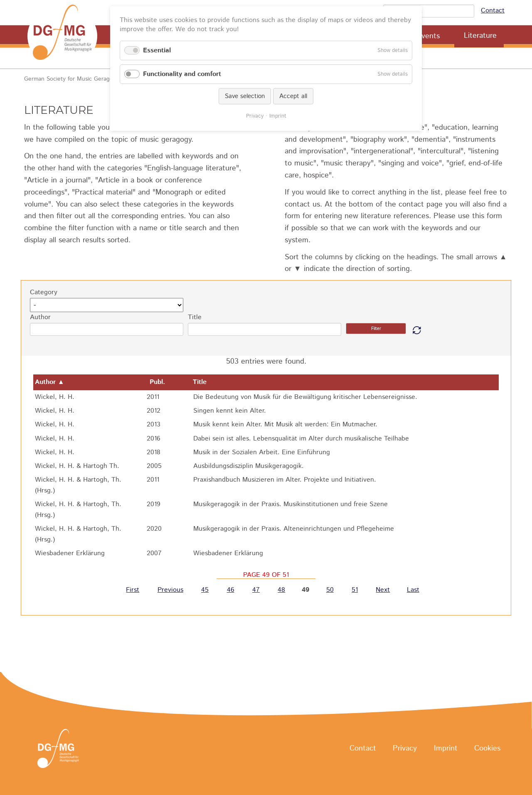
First (133, 590)
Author (40, 317)
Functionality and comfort (182, 74)
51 (355, 590)
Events (428, 36)
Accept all (293, 96)
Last (413, 590)
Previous (170, 590)
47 (256, 590)
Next (383, 590)
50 (330, 590)
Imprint (446, 749)
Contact (493, 11)
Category (44, 292)
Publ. (163, 382)
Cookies (487, 749)
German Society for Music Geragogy (72, 79)
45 (205, 590)
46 (231, 590)
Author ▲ (50, 382)
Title (195, 317)
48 (281, 590)
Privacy (405, 749)
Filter (376, 329)
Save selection (245, 96)
